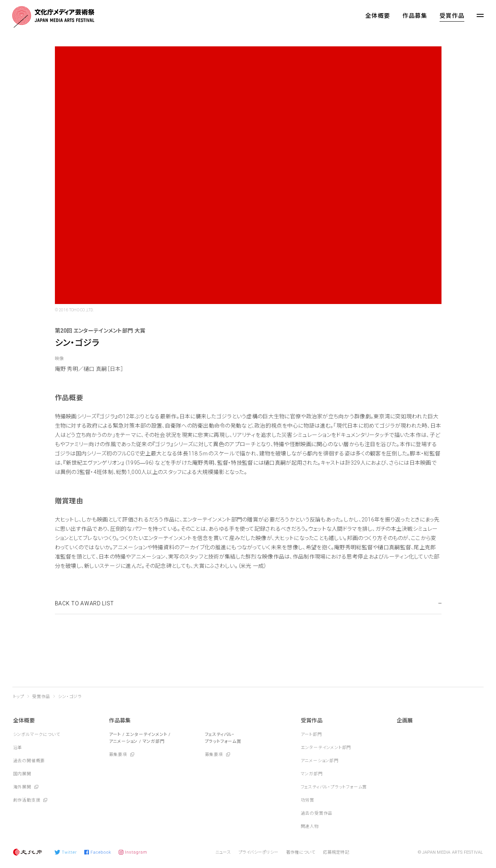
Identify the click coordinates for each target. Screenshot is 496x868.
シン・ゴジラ (70, 697)
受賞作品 (452, 16)
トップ (19, 697)
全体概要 (378, 16)
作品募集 (415, 16)
